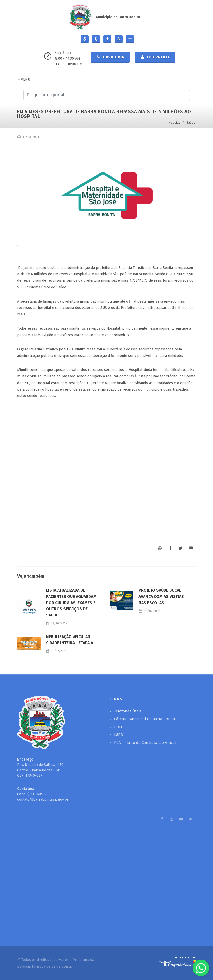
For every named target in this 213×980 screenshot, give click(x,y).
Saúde (191, 123)
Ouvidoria (110, 57)
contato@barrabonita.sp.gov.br (43, 800)
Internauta (155, 57)
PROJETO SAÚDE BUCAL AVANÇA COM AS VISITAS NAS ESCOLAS (161, 597)
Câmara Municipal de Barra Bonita (145, 719)
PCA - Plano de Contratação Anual (145, 743)
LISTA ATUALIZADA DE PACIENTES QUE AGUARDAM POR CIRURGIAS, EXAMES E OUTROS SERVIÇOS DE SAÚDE (71, 603)
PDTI (118, 727)
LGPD (119, 735)
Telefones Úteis (128, 711)
